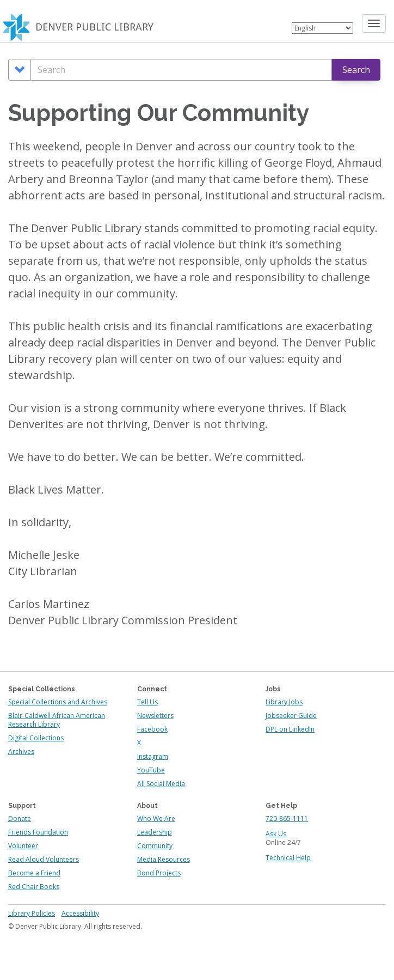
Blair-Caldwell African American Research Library (57, 720)
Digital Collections (36, 738)
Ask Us (276, 834)
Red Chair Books (34, 887)
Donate (20, 818)
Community (155, 846)
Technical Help (288, 858)
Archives (21, 751)
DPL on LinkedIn (290, 729)
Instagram (153, 756)
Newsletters (155, 716)
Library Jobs (284, 702)
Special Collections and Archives (58, 702)
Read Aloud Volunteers (44, 859)
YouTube (151, 770)
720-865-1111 (287, 818)
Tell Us (147, 702)
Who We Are (156, 818)
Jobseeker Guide (291, 716)
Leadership (155, 832)
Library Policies (32, 913)
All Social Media (161, 784)
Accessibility (80, 913)
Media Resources (164, 859)
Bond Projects (159, 873)
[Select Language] (322, 28)
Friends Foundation (38, 832)
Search (356, 70)
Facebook (152, 729)
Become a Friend (34, 873)
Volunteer (23, 846)
